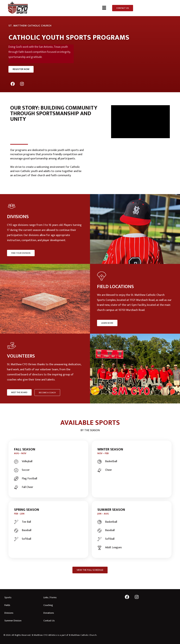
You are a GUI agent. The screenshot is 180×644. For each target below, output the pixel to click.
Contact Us (49, 621)
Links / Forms (50, 597)
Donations (49, 613)
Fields (7, 605)
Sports (8, 597)
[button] (104, 8)
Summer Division (13, 621)
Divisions (9, 613)
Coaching (48, 605)
